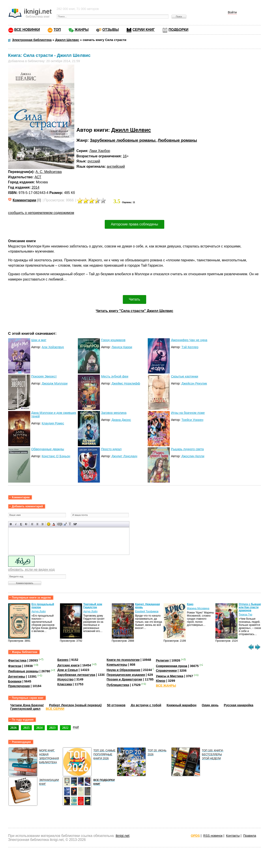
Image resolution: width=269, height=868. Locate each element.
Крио (190, 604)
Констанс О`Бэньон (56, 456)
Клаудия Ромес (53, 423)
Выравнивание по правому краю (42, 524)
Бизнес (63, 660)
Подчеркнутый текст (21, 524)
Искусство (65, 679)
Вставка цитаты (65, 524)
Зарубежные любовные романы (123, 140)
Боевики (15, 681)
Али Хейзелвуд (53, 347)
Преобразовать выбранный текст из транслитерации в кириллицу (70, 524)
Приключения (19, 686)
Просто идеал (111, 449)
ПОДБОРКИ (178, 30)
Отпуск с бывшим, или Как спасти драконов (251, 607)
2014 (35, 187)
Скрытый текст (60, 524)
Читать (135, 299)
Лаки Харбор (100, 151)
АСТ (38, 177)
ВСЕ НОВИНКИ (27, 30)
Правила (250, 836)
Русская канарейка (239, 705)
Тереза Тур (246, 615)
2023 (52, 728)
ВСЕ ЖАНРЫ (166, 686)
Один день (210, 705)
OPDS (195, 836)
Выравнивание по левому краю (32, 524)
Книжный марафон (181, 705)
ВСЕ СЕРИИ (55, 709)
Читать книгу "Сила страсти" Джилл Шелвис (134, 311)
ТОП (57, 30)
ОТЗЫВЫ (110, 30)
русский (94, 161)
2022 (65, 728)
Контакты (233, 836)
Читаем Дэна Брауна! (27, 705)
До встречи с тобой (146, 705)
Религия (162, 660)
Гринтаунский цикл (25, 709)
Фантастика (17, 660)
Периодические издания (126, 675)
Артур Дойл (39, 612)
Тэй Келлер (190, 347)
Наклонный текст (16, 524)
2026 (14, 728)
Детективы (17, 677)
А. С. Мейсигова (49, 172)
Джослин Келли (193, 456)
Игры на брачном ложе (188, 413)
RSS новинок (213, 836)
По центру (37, 524)
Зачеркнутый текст (26, 524)
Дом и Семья (68, 670)
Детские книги (68, 665)
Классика (65, 684)
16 (125, 156)
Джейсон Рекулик (194, 383)
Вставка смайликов (49, 524)
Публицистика (118, 685)
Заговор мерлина (114, 413)
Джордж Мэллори (55, 383)
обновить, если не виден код (31, 570)
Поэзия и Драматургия (124, 679)
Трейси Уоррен (192, 420)
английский (116, 166)
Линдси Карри (122, 347)
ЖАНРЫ (82, 30)
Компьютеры (117, 665)
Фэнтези (15, 666)
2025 (26, 728)
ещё (76, 727)
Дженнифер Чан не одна (189, 340)
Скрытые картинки (184, 376)
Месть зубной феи (115, 376)
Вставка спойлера (75, 524)
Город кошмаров (113, 340)
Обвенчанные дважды (48, 449)
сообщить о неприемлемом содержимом (41, 213)
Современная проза (172, 666)
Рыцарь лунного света (187, 449)
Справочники (166, 671)
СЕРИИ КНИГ (144, 30)
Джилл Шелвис (131, 130)
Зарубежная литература (76, 675)
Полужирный (11, 524)
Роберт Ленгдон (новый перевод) (75, 705)
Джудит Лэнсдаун (124, 456)
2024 (39, 728)
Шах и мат (39, 340)
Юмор (161, 681)
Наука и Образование (124, 670)
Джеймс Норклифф (126, 383)
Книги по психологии (123, 660)
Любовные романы (177, 140)
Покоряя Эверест (44, 376)
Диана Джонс (121, 420)
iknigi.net (122, 836)
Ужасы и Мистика (170, 676)
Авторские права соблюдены (134, 224)
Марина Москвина (198, 608)
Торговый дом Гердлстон (93, 606)
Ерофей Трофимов (147, 612)
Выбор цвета (54, 524)
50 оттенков (116, 705)
